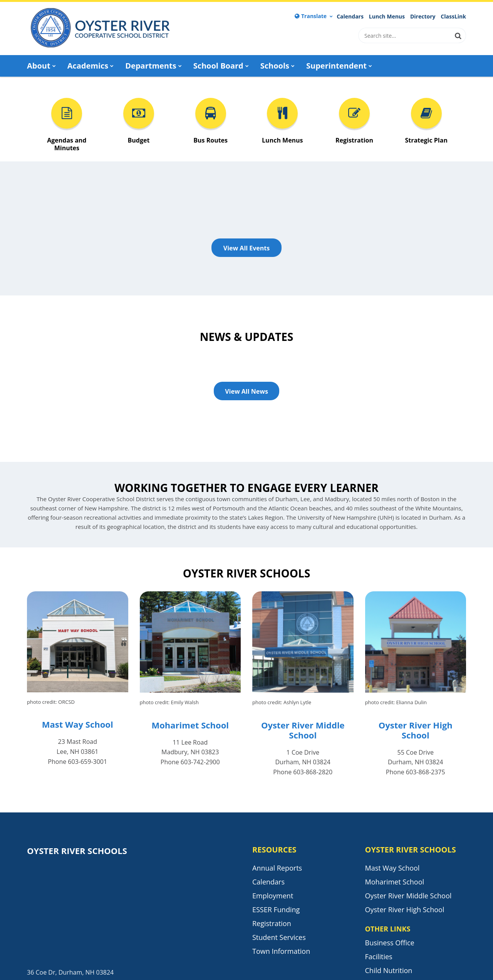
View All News (246, 391)
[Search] (458, 35)
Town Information (281, 951)
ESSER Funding (276, 910)
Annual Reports (277, 868)
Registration (272, 923)
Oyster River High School (416, 730)
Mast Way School (78, 724)
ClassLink (453, 17)
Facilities (379, 957)
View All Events (246, 248)
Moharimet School (190, 725)
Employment (273, 896)
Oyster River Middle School (303, 730)
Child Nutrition (389, 970)
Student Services (279, 937)
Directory (423, 17)
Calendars (350, 17)
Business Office (390, 943)
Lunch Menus (387, 17)
